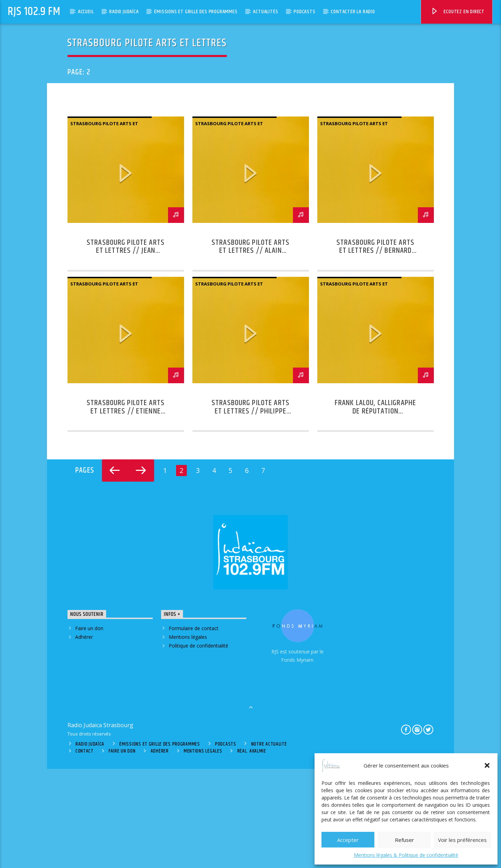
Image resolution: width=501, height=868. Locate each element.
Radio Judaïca (124, 12)
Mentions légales (188, 736)
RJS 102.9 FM (34, 12)
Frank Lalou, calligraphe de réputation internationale (375, 510)
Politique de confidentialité (198, 745)
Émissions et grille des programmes (196, 12)
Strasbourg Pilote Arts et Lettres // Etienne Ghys (126, 510)
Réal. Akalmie (252, 851)
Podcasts (304, 12)
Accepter (348, 840)
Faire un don (89, 727)
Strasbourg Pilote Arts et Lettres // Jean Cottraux (126, 350)
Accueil (86, 12)
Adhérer (84, 736)
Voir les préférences (462, 840)
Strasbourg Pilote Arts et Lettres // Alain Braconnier (250, 350)
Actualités (265, 12)
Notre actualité (269, 843)
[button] (487, 765)
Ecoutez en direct (458, 13)
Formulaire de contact (194, 727)
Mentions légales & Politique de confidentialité (406, 855)
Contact (85, 851)
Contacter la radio (353, 12)
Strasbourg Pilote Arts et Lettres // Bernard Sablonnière (375, 350)
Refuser (404, 840)
